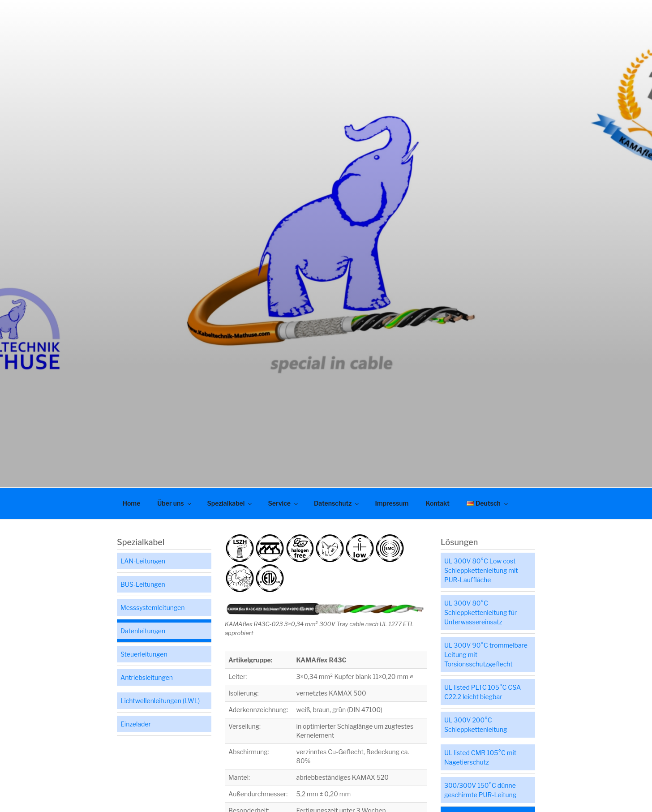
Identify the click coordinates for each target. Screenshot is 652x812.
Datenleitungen (143, 631)
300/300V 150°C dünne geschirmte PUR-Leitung (480, 790)
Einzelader (136, 724)
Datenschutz (337, 503)
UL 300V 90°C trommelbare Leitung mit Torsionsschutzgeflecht (486, 655)
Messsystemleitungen (152, 608)
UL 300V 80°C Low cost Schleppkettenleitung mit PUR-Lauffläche (481, 570)
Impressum (392, 503)
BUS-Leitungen (143, 584)
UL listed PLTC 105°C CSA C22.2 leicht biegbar (483, 692)
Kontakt (437, 503)
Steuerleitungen (144, 654)
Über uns (175, 503)
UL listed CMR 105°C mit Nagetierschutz (480, 757)
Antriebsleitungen (147, 677)
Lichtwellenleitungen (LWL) (160, 701)
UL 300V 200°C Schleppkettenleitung (476, 725)
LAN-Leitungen (143, 561)
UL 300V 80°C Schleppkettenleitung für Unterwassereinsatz (480, 612)
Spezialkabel (230, 503)
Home (132, 503)
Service (283, 503)
